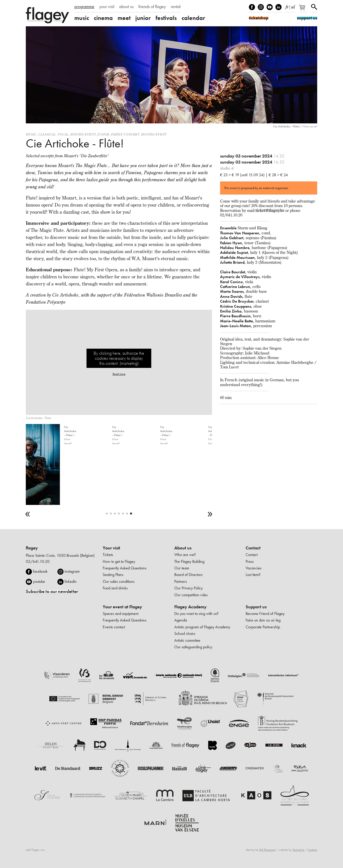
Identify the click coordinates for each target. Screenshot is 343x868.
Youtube (270, 7)
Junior (103, 134)
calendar (193, 18)
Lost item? (253, 575)
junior (143, 18)
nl (293, 6)
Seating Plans (113, 575)
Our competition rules (191, 595)
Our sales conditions (119, 581)
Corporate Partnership (263, 627)
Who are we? (185, 555)
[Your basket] (303, 10)
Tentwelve (298, 850)
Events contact (114, 627)
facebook (40, 571)
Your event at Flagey (122, 607)
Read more (119, 374)
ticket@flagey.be (270, 210)
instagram (72, 571)
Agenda (181, 620)
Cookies (312, 850)
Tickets (108, 555)
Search (314, 7)
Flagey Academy (190, 607)
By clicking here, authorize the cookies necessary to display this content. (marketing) (119, 358)
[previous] (28, 514)
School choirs (185, 633)
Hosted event (83, 134)
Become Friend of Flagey (265, 614)
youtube (39, 581)
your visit (107, 7)
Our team (182, 568)
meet (124, 18)
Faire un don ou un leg (263, 620)
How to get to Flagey (119, 561)
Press (250, 561)
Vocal (63, 134)
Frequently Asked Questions (125, 568)
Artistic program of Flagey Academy (202, 627)
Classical (47, 134)
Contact (253, 548)
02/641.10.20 (38, 561)
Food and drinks (115, 588)
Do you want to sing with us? (196, 614)
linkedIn (278, 7)
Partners (181, 581)
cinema (103, 18)
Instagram (261, 7)
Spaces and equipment (121, 614)
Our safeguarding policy (193, 647)
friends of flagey (152, 7)
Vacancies (254, 568)
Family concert (125, 134)
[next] (210, 514)
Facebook (252, 7)
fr (287, 6)
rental (176, 7)
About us (183, 548)
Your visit (111, 548)
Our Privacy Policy (188, 588)
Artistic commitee (187, 640)
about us (126, 7)
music (82, 18)
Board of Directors (188, 575)
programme (84, 7)
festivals (166, 18)
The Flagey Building (189, 561)
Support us (256, 607)
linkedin (71, 581)
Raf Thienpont (267, 850)
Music (31, 134)
